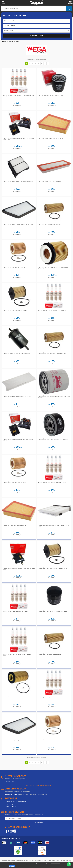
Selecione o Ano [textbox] (8, 31)
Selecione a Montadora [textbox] (10, 21)
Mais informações (56, 863)
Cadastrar (38, 822)
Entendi (12, 866)
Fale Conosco (10, 804)
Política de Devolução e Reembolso (16, 801)
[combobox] (36, 21)
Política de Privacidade (12, 807)
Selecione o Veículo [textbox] (9, 26)
